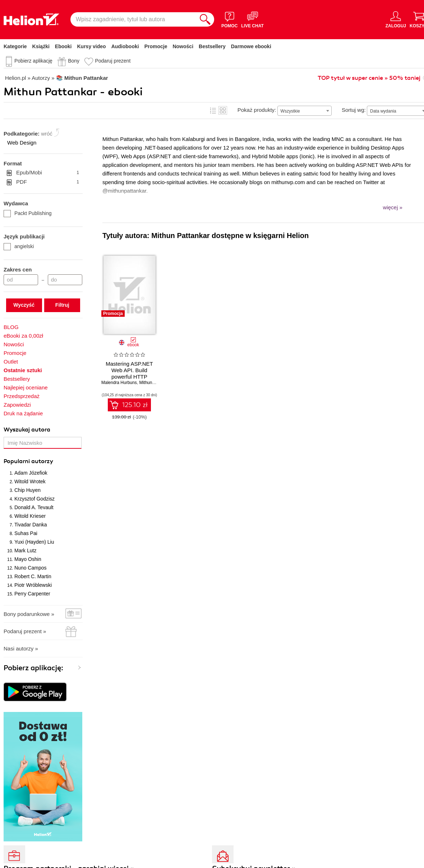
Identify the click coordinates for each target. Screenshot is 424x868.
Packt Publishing (28, 213)
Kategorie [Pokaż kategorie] (15, 46)
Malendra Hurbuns (119, 383)
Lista (213, 110)
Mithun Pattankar (155, 383)
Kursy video (92, 46)
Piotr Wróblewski (33, 585)
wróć (47, 134)
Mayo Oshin (28, 559)
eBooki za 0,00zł (23, 336)
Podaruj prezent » (25, 631)
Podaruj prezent (113, 61)
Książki (41, 46)
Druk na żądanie (23, 413)
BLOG (11, 327)
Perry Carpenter (32, 594)
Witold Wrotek (30, 481)
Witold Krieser (30, 516)
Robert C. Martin (33, 576)
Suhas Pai (26, 533)
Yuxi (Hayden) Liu (34, 542)
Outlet (11, 362)
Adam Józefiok (31, 473)
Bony (74, 61)
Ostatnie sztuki (23, 370)
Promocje (156, 46)
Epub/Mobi (48, 173)
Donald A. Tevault (34, 507)
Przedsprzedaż (22, 396)
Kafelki (223, 110)
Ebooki (63, 46)
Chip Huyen (27, 490)
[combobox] (305, 111)
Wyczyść (24, 305)
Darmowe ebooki (251, 46)
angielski (19, 246)
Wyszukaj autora (27, 430)
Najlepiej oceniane (26, 387)
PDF (48, 182)
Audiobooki (125, 46)
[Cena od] (21, 280)
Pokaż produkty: (257, 110)
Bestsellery (212, 46)
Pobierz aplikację (33, 61)
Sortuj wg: (354, 110)
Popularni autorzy (28, 461)
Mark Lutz (25, 551)
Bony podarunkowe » (29, 614)
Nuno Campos (31, 568)
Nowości (183, 46)
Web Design (22, 143)
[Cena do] (65, 280)
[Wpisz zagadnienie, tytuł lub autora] (133, 19)
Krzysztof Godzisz (34, 499)
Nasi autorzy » (21, 648)
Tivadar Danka (31, 525)
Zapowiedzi (17, 405)
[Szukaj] (205, 19)
